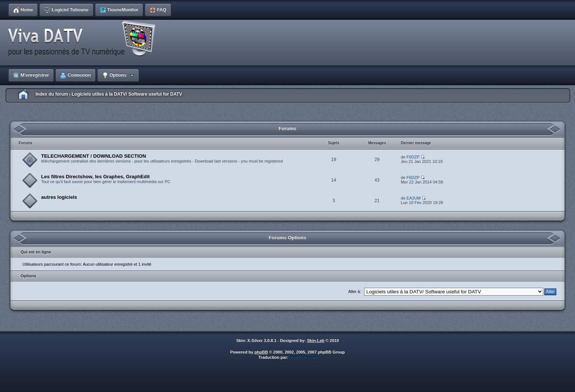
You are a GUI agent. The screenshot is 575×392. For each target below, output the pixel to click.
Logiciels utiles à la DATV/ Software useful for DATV (127, 94)
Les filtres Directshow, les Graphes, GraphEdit (95, 177)
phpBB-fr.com (303, 357)
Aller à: (354, 291)
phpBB (261, 352)
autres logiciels (59, 197)
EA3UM (413, 198)
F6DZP (413, 157)
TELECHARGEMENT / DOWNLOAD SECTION (94, 156)
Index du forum (52, 94)
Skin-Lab (316, 340)
